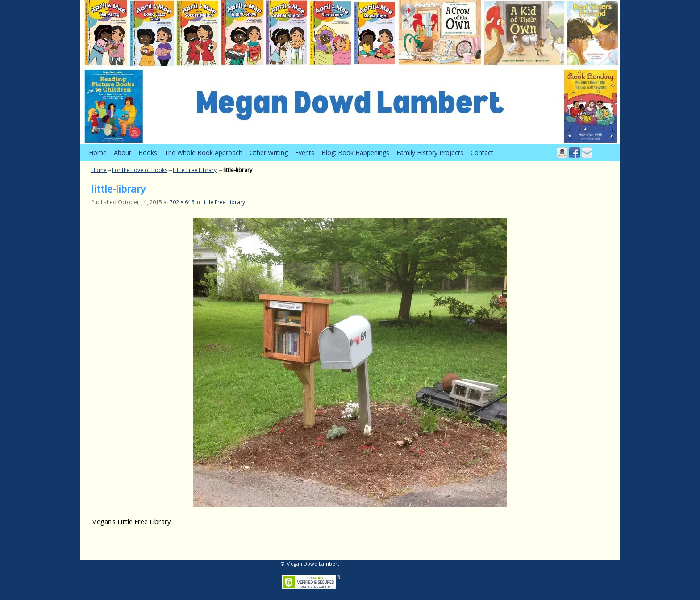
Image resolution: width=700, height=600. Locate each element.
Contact (482, 153)
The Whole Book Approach (203, 153)
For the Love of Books (140, 170)
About (123, 153)
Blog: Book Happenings (355, 153)
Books (148, 153)
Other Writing (269, 153)
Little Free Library (195, 170)
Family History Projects (430, 153)
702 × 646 (182, 202)
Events (305, 153)
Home (98, 153)
